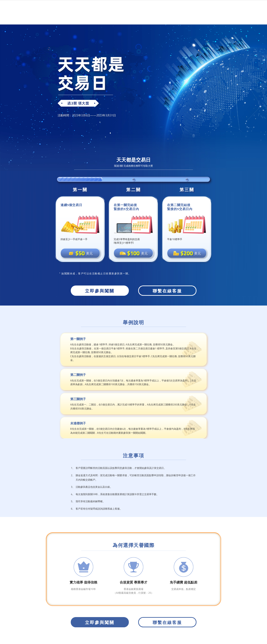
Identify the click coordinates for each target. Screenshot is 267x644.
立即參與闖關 (100, 291)
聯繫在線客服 (167, 291)
